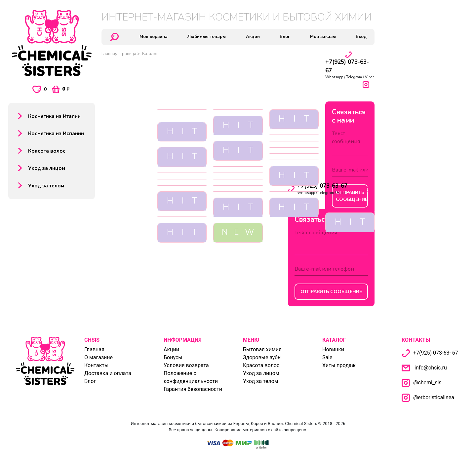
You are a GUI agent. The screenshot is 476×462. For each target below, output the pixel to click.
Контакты (96, 365)
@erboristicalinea (434, 397)
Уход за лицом (47, 168)
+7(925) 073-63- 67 (430, 353)
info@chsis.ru (431, 368)
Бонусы (173, 357)
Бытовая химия (262, 349)
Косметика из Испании (56, 134)
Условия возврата (186, 365)
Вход (361, 37)
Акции (171, 349)
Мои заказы (323, 37)
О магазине (99, 357)
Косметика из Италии (54, 116)
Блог (90, 381)
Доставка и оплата (108, 373)
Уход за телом (46, 186)
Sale (327, 357)
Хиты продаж (339, 365)
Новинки (333, 349)
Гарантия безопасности (193, 389)
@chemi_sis (428, 383)
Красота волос (47, 151)
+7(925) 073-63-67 (322, 186)
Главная (94, 349)
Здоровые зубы (262, 357)
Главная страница (119, 54)
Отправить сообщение (331, 292)
